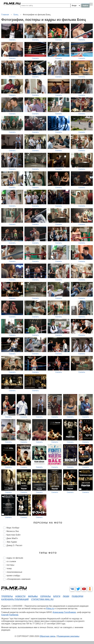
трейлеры (7, 596)
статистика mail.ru (42, 599)
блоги (57, 596)
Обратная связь (48, 636)
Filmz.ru (50, 608)
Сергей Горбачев (10, 615)
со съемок (11, 561)
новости (20, 596)
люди (66, 596)
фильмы (33, 596)
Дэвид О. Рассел (14, 545)
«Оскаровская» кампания (18, 579)
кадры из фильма (15, 558)
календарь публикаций (15, 599)
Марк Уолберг (13, 528)
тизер (9, 568)
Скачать (12, 40)
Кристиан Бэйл (13, 535)
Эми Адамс (12, 542)
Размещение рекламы (68, 636)
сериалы (45, 596)
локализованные (14, 572)
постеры (10, 565)
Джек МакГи (12, 538)
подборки (77, 596)
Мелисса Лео (13, 531)
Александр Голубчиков (64, 612)
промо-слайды (13, 576)
